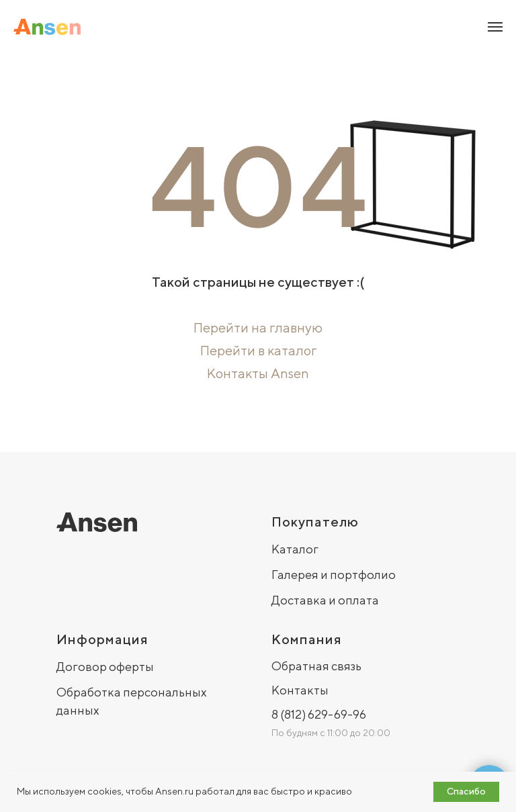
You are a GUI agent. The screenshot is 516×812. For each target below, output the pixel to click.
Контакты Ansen (258, 373)
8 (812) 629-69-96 (319, 714)
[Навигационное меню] (495, 27)
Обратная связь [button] (316, 666)
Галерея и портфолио (334, 575)
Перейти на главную (258, 327)
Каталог (295, 549)
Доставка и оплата (325, 600)
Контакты (300, 690)
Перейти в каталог (258, 350)
